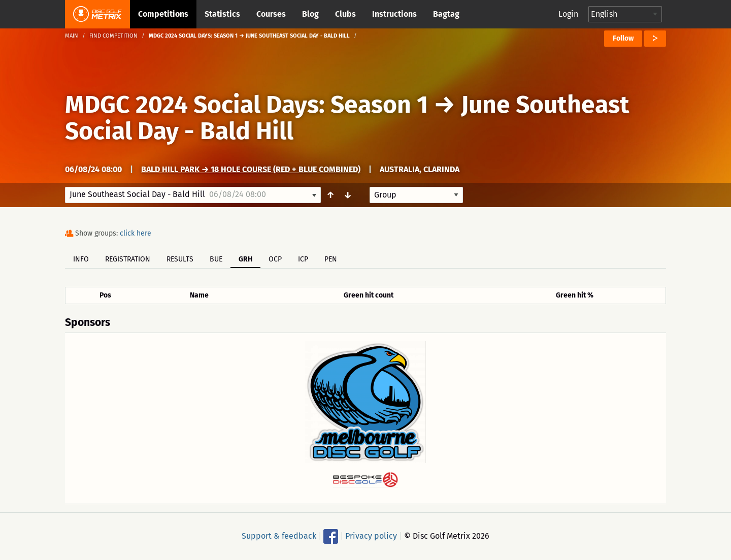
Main (72, 36)
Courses (271, 14)
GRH (245, 259)
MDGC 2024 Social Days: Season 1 (246, 105)
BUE (216, 259)
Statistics (222, 14)
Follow (623, 38)
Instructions (394, 14)
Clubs (345, 14)
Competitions (163, 14)
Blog (310, 14)
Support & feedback (279, 535)
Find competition (113, 36)
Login (568, 14)
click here (136, 233)
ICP (303, 259)
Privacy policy (371, 535)
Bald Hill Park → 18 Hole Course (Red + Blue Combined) (251, 169)
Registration (128, 259)
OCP (275, 259)
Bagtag (446, 14)
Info (81, 259)
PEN (331, 259)
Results (180, 259)
